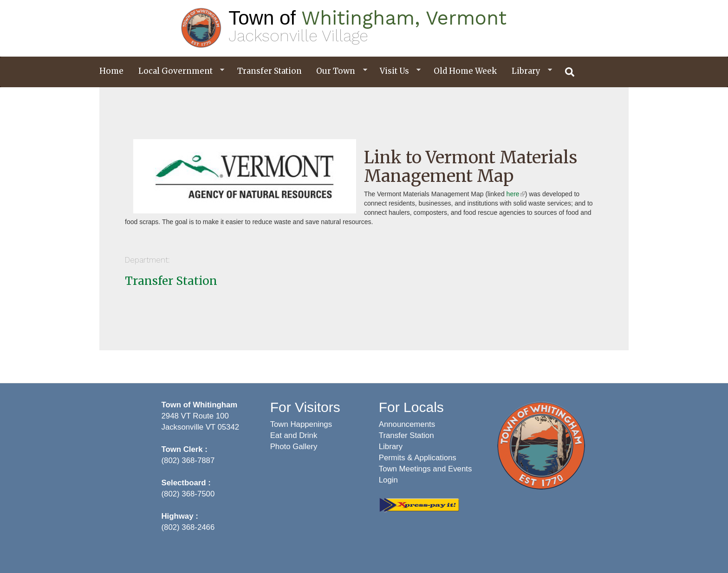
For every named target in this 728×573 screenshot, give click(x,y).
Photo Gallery (294, 447)
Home (111, 71)
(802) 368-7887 (188, 460)
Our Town (338, 71)
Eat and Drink (294, 435)
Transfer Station (270, 71)
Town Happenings (301, 424)
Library (528, 71)
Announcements (407, 424)
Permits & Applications (418, 458)
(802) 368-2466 (188, 527)
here (516, 194)
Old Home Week (465, 71)
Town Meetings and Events (426, 469)
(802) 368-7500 (188, 494)
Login (388, 480)
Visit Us (397, 71)
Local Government (178, 71)
